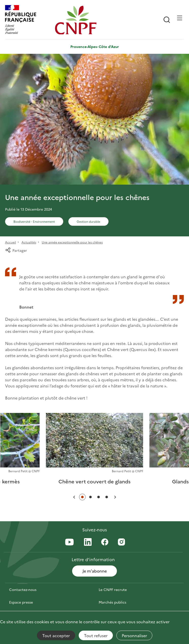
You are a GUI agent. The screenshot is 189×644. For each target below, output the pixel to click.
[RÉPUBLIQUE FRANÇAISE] (29, 20)
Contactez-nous (23, 589)
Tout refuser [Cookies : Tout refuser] (96, 635)
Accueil (10, 242)
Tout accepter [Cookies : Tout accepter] (56, 635)
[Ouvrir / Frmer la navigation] (180, 18)
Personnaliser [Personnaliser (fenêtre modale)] (134, 635)
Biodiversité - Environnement (34, 221)
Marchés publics (112, 602)
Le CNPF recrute (113, 589)
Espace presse (21, 602)
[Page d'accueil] (79, 20)
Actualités (29, 242)
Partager (16, 250)
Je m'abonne (95, 571)
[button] (74, 497)
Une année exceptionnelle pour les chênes (72, 242)
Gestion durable (88, 221)
